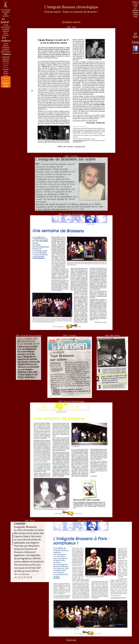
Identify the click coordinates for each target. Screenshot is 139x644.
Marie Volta (136, 15)
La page (136, 53)
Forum (135, 42)
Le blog (136, 35)
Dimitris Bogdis (136, 11)
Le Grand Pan (6, 13)
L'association (6, 57)
